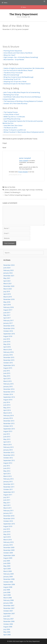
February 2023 (9, 270)
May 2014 (7, 408)
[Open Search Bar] (44, 1)
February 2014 (9, 415)
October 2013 (8, 426)
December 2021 (9, 276)
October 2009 (8, 553)
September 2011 (9, 492)
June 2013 (7, 437)
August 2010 (8, 526)
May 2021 (7, 278)
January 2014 (8, 418)
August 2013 (8, 431)
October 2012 (8, 458)
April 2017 (7, 318)
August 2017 (8, 310)
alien (20, 190)
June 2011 (7, 500)
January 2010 (8, 545)
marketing (39, 190)
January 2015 (8, 386)
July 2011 (7, 497)
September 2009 (9, 555)
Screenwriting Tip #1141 (12, 79)
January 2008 (8, 603)
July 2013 (7, 434)
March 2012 (8, 476)
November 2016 (9, 328)
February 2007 (9, 619)
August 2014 (8, 400)
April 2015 (7, 379)
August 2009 (8, 558)
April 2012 (7, 474)
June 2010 (7, 532)
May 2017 (7, 315)
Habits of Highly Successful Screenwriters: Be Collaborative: (24, 68)
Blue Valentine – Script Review (14, 60)
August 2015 (8, 368)
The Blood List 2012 (10, 128)
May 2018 (7, 302)
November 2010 (9, 518)
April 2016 (7, 347)
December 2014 (9, 389)
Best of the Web (10, 187)
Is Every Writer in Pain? (11, 114)
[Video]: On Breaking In (12, 192)
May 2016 (7, 344)
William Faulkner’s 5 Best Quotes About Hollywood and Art (24, 132)
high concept (30, 190)
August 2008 (8, 587)
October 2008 (8, 582)
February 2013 (9, 447)
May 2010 (7, 534)
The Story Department (23, 14)
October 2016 (8, 331)
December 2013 (9, 421)
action (7, 190)
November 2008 (9, 579)
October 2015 (8, 363)
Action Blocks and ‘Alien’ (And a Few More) (18, 53)
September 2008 (9, 584)
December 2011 (9, 484)
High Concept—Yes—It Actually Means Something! (21, 57)
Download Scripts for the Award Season (17, 84)
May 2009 (7, 566)
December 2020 (9, 286)
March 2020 (8, 289)
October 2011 (8, 489)
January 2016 (8, 355)
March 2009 (8, 571)
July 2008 (7, 590)
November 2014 (9, 392)
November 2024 (9, 265)
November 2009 (9, 550)
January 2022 (8, 273)
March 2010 (8, 540)
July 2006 (7, 629)
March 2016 (8, 350)
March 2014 (8, 413)
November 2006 (9, 621)
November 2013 (9, 423)
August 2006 (8, 627)
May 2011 (7, 503)
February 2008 (9, 600)
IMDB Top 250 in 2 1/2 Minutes (14, 117)
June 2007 (7, 616)
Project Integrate (23, 172)
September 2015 (9, 365)
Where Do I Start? (9, 55)
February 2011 (9, 511)
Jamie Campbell (24, 161)
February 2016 (9, 352)
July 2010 (7, 529)
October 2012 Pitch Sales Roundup (15, 103)
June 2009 (7, 563)
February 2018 (9, 307)
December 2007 (9, 606)
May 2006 (7, 632)
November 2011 (9, 487)
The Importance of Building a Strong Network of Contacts (23, 101)
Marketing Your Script (11, 95)
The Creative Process (11, 112)
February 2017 (9, 320)
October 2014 (8, 394)
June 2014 (7, 405)
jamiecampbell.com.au (15, 175)
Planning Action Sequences (13, 51)
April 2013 (7, 442)
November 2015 (9, 360)
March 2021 (8, 283)
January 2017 (8, 323)
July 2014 (7, 402)
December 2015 (9, 357)
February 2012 (9, 479)
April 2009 (7, 569)
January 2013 (8, 450)
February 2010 (9, 542)
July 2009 (7, 561)
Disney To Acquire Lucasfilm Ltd (15, 130)
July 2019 (7, 291)
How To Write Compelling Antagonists (18, 195)
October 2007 (8, 611)
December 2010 (9, 516)
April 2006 (7, 635)
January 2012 (8, 482)
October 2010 (8, 521)
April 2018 (7, 305)
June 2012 (7, 468)
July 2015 (7, 371)
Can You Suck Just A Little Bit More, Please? (18, 70)
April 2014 (7, 410)
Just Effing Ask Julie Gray (12, 119)
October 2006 (8, 624)
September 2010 (9, 524)
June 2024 (7, 268)
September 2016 (9, 334)
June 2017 (7, 313)
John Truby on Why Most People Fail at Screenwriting (22, 92)
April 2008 (7, 595)
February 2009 (9, 574)
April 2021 (7, 281)
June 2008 (7, 592)
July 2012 (7, 466)
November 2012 (9, 455)
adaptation (13, 190)
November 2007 (9, 608)
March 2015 (8, 381)
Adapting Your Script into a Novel (15, 81)
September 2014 (9, 397)
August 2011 (8, 495)
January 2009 (8, 577)
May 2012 (7, 471)
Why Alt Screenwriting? (11, 75)
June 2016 (7, 342)
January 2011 (8, 513)
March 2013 (8, 445)
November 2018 (9, 299)
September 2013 (9, 429)
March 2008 (8, 598)
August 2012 (8, 463)
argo (24, 190)
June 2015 (7, 373)
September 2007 (9, 613)
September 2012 (9, 460)
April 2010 (7, 537)
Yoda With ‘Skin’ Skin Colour (13, 125)
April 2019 (7, 294)
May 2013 (7, 439)
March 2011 (8, 508)
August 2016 (8, 336)
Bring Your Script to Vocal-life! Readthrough (19, 77)
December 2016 (9, 326)
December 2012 (9, 452)
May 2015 (7, 376)
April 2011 (7, 505)
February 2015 (9, 384)
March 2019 (8, 297)
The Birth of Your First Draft (13, 73)
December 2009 (9, 547)
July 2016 (7, 339)
